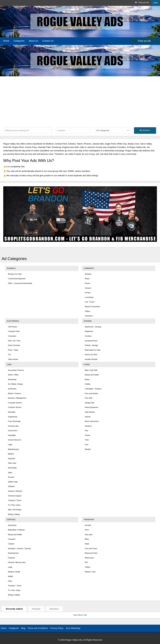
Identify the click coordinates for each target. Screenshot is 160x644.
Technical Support (15, 496)
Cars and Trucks (91, 549)
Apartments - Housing (93, 327)
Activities (88, 274)
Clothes (88, 384)
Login (155, 3)
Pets (87, 431)
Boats (87, 544)
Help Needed (90, 412)
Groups (88, 293)
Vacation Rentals (91, 359)
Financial (11, 558)
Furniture (88, 336)
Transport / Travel (15, 500)
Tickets (88, 435)
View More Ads (80, 615)
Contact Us (48, 41)
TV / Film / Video (14, 505)
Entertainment (13, 553)
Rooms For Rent (91, 355)
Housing (88, 321)
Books (87, 380)
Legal (10, 445)
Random (54, 609)
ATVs (87, 530)
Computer (12, 539)
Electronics (13, 321)
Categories (19, 41)
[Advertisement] (80, 101)
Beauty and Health (92, 375)
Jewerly (88, 417)
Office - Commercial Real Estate (20, 283)
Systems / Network (15, 491)
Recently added (14, 609)
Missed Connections (93, 307)
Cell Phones (13, 327)
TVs (9, 355)
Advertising (12, 380)
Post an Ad (142, 3)
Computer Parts (14, 331)
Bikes (87, 539)
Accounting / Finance (16, 370)
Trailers (88, 567)
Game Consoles (14, 345)
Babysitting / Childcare (16, 530)
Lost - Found (90, 302)
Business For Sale (15, 274)
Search (145, 130)
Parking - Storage (91, 345)
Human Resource (15, 440)
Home (6, 41)
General (88, 288)
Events (87, 283)
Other (87, 365)
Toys (87, 445)
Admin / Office (13, 375)
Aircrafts (88, 525)
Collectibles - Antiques (93, 389)
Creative (11, 544)
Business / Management (17, 398)
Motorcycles (89, 558)
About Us (33, 41)
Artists (87, 279)
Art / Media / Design (15, 384)
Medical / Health (14, 572)
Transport (89, 520)
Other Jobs (12, 463)
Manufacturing (13, 449)
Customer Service (15, 407)
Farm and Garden (92, 394)
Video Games (13, 359)
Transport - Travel (15, 586)
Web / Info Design (15, 510)
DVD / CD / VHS (14, 341)
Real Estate (12, 468)
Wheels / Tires (90, 572)
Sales (10, 473)
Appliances (89, 331)
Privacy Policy (57, 628)
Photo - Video (13, 350)
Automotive (12, 389)
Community (89, 268)
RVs (86, 562)
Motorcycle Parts (91, 553)
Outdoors (88, 426)
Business (11, 268)
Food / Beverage (14, 421)
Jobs (9, 365)
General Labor (13, 426)
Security (11, 477)
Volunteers (89, 316)
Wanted (88, 449)
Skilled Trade (13, 482)
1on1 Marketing (73, 628)
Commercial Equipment (17, 279)
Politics (88, 311)
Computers (12, 336)
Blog (23, 628)
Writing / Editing (14, 514)
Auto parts (89, 535)
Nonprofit (11, 459)
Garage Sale (90, 403)
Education (12, 412)
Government (13, 431)
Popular (36, 609)
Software (11, 486)
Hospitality (12, 435)
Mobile (10, 576)
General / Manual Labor (17, 562)
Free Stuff (89, 398)
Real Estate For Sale (93, 350)
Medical (11, 454)
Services (11, 520)
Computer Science (15, 403)
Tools (87, 440)
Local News (89, 297)
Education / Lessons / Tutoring (19, 549)
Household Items (91, 341)
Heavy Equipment (92, 407)
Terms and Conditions (38, 628)
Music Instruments (92, 421)
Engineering (12, 417)
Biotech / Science (14, 394)
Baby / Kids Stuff (91, 370)
